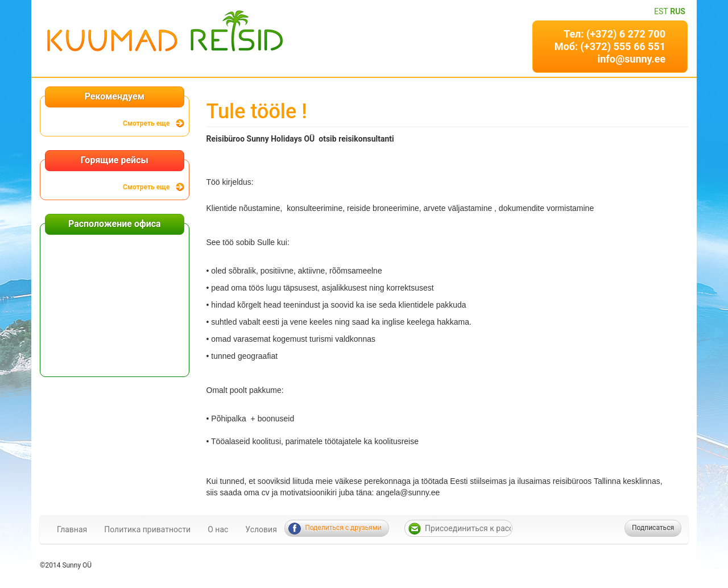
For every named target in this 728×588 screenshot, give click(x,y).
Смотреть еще (146, 123)
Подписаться (653, 528)
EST (661, 11)
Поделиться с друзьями (343, 528)
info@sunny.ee (631, 59)
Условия (261, 529)
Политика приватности (147, 529)
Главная (72, 529)
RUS (678, 11)
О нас (218, 529)
